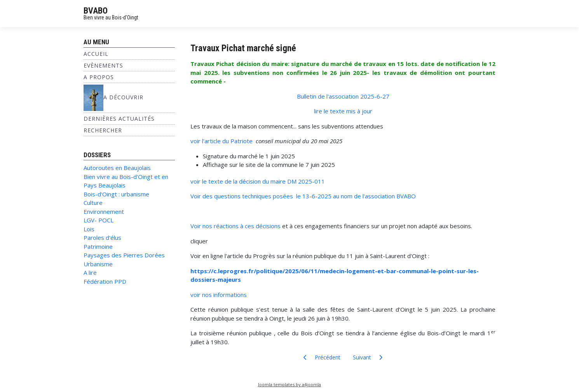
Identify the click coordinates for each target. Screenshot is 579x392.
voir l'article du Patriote (223, 141)
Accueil (96, 54)
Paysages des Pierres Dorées (124, 255)
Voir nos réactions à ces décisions (235, 226)
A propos (99, 77)
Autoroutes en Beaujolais (117, 168)
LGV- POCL (99, 220)
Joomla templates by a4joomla (289, 384)
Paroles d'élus (102, 238)
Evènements (103, 65)
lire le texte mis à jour (343, 111)
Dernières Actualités (119, 119)
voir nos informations (219, 295)
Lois (89, 229)
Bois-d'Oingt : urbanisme (116, 194)
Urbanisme (98, 264)
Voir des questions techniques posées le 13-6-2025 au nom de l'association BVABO (303, 196)
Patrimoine (98, 246)
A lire (90, 272)
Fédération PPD (105, 281)
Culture (93, 203)
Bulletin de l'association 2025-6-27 (343, 96)
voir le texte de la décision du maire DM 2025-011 (258, 181)
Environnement (104, 212)
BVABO (96, 11)
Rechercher (103, 130)
